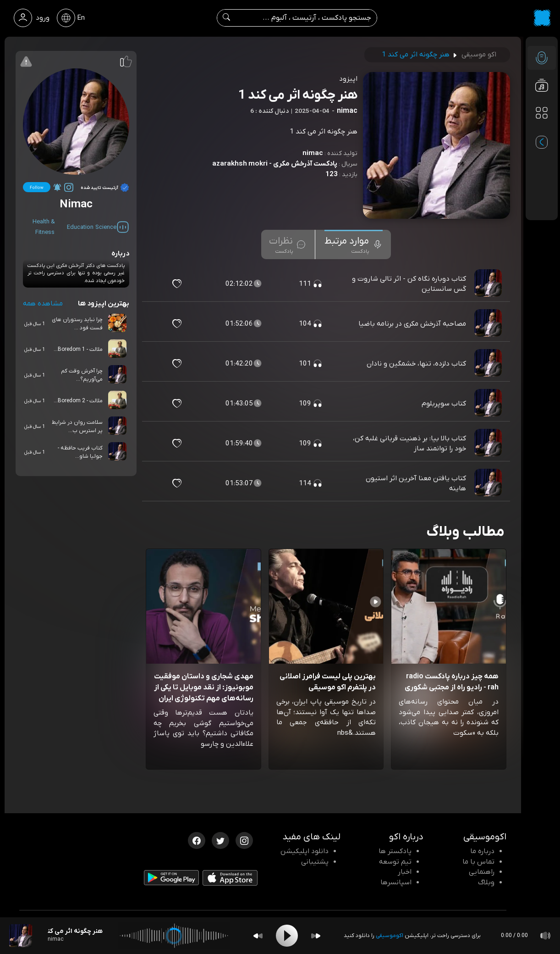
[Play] (287, 936)
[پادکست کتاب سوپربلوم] (489, 404)
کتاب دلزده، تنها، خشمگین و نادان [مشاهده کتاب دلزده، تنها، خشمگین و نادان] (416, 364)
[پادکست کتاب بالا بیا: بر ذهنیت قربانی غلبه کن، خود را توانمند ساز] (489, 444)
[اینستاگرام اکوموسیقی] (244, 840)
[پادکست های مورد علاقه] (542, 131)
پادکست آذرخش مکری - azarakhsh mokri (275, 164)
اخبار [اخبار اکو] (405, 872)
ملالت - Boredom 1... (78, 349)
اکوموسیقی (390, 936)
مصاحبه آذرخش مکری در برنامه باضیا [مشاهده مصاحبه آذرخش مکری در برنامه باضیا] (412, 324)
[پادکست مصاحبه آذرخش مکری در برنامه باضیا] (489, 324)
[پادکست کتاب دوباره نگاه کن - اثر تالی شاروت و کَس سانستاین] (489, 284)
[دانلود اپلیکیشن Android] (171, 880)
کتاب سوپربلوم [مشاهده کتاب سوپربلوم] (444, 404)
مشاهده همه (43, 304)
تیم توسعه (395, 862)
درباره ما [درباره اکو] (482, 851)
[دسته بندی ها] (542, 113)
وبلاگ (486, 882)
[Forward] (316, 936)
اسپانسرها (396, 882)
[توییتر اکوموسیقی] (220, 840)
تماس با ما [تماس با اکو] (478, 862)
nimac (313, 153)
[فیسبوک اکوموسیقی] (197, 840)
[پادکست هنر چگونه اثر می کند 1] (21, 936)
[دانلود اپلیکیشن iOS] (230, 880)
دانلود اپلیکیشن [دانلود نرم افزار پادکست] (305, 851)
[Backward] (258, 936)
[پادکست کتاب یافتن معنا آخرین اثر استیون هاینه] (489, 483)
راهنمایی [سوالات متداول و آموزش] (482, 872)
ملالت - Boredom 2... (78, 401)
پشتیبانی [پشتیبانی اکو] (315, 862)
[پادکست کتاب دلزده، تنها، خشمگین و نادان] (489, 364)
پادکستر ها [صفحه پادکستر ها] (395, 851)
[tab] (354, 244)
